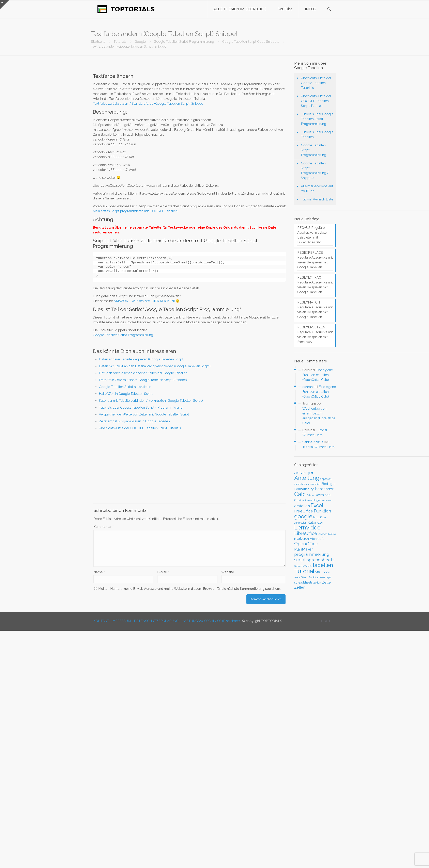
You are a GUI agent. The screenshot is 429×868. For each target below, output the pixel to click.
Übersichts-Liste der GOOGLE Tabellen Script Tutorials (140, 428)
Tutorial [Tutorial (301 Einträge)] (304, 571)
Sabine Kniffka (313, 442)
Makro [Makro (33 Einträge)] (332, 534)
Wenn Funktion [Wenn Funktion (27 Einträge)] (310, 577)
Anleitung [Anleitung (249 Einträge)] (307, 478)
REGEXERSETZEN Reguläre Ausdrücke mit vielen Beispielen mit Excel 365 (315, 335)
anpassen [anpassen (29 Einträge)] (326, 479)
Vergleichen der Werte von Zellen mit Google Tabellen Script (144, 414)
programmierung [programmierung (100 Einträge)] (312, 554)
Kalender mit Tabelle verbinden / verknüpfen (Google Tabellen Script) (151, 401)
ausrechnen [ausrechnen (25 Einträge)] (301, 484)
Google (140, 42)
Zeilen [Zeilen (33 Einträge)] (317, 583)
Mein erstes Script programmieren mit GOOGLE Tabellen (135, 211)
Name (99, 572)
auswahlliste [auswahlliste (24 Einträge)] (314, 484)
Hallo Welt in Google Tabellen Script (126, 394)
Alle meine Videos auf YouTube (317, 189)
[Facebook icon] (322, 621)
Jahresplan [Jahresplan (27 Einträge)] (300, 523)
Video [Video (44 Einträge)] (326, 572)
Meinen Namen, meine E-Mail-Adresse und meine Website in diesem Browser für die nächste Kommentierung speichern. (189, 589)
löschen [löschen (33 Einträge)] (323, 534)
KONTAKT (101, 621)
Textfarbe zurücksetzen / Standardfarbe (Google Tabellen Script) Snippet (148, 104)
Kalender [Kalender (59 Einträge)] (315, 522)
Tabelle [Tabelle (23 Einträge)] (308, 566)
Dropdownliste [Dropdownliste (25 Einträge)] (302, 500)
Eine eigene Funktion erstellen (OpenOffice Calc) (318, 375)
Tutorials (120, 42)
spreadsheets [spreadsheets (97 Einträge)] (321, 560)
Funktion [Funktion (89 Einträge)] (323, 511)
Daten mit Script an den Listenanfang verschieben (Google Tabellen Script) (155, 366)
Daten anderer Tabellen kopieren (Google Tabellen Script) (142, 359)
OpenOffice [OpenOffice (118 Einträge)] (306, 544)
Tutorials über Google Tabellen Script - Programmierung (141, 407)
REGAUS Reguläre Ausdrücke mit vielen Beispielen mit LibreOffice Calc (313, 235)
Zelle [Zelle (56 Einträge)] (326, 582)
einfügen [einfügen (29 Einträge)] (316, 500)
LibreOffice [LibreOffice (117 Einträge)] (306, 533)
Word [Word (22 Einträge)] (322, 577)
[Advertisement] (189, 467)
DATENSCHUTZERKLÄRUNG (156, 621)
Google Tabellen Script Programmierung (184, 42)
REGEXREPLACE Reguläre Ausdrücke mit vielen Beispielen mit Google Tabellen (315, 260)
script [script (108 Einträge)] (300, 560)
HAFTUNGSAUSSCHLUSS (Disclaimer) (211, 621)
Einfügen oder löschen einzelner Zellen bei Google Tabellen (143, 373)
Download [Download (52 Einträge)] (323, 495)
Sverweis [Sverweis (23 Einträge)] (299, 566)
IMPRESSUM (121, 621)
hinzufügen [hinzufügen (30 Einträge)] (320, 517)
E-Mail (163, 572)
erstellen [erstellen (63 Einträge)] (302, 506)
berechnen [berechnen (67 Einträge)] (325, 489)
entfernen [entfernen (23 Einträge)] (327, 500)
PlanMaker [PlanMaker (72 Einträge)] (304, 549)
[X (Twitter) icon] (326, 621)
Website (228, 572)
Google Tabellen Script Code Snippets (251, 42)
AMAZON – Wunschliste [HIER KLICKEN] (144, 301)
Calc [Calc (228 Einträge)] (300, 494)
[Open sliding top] (5, 5)
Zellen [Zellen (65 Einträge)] (300, 587)
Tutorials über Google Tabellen (317, 135)
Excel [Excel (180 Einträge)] (317, 505)
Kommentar (103, 527)
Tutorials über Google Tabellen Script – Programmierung (317, 119)
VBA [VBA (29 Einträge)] (318, 572)
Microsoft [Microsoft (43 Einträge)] (317, 539)
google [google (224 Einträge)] (303, 516)
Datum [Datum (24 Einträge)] (310, 495)
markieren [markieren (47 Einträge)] (302, 539)
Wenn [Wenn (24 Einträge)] (297, 577)
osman (308, 387)
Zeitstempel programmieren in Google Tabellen (134, 421)
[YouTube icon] (330, 621)
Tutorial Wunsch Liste (317, 199)
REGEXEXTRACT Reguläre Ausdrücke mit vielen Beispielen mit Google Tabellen (315, 285)
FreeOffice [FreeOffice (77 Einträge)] (304, 511)
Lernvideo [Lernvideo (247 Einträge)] (307, 528)
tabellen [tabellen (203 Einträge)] (323, 565)
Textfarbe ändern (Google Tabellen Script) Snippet (128, 46)
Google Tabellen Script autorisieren (125, 387)
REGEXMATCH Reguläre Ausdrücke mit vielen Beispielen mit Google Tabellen (315, 310)
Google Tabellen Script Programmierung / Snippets (315, 171)
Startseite (98, 42)
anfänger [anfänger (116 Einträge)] (304, 473)
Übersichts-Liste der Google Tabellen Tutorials (316, 83)
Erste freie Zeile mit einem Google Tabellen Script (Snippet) (143, 380)
